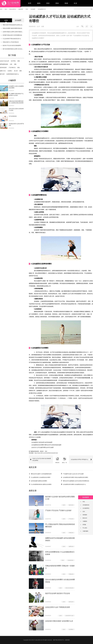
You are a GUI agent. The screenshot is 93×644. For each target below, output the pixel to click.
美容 (48, 3)
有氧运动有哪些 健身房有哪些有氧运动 (12, 28)
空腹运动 (71, 533)
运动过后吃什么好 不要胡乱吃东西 (58, 607)
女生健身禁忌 (86, 508)
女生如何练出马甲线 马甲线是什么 (79, 459)
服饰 (39, 3)
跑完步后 (85, 518)
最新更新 (67, 640)
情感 (66, 3)
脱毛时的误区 (3, 68)
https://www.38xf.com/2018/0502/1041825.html (46, 453)
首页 (30, 3)
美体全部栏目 (13, 9)
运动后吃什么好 (69, 616)
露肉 (21, 71)
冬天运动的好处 (13, 116)
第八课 (16, 71)
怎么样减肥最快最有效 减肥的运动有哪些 (41, 484)
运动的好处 (71, 560)
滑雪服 (84, 525)
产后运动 (71, 519)
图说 (19, 68)
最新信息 (21, 9)
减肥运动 (71, 546)
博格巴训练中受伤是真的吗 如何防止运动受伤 (14, 25)
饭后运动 (71, 505)
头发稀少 (10, 71)
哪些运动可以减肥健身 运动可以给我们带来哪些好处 (76, 481)
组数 (15, 64)
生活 (75, 3)
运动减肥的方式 (42, 9)
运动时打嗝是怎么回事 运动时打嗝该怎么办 (13, 32)
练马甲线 (13, 61)
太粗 (11, 64)
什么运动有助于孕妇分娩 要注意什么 (12, 39)
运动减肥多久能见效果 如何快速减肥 (42, 442)
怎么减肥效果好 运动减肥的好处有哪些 (41, 477)
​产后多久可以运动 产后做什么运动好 (58, 510)
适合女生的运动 (69, 588)
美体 (57, 3)
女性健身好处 (86, 505)
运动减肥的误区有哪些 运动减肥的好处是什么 (74, 484)
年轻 (84, 502)
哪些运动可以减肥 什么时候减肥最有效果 (41, 474)
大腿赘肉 (85, 521)
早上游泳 (85, 528)
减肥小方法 (3, 71)
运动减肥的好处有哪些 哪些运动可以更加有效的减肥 (46, 445)
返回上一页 (64, 463)
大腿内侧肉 (85, 531)
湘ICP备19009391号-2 (59, 640)
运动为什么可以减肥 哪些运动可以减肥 (42, 447)
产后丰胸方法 (12, 68)
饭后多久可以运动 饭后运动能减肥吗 (12, 45)
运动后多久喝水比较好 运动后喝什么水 (59, 621)
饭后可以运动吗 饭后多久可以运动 (58, 593)
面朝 (19, 61)
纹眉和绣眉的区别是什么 (13, 74)
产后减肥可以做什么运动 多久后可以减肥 (73, 474)
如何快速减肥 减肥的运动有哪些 (39, 481)
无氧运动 (71, 574)
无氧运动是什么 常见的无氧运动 (11, 42)
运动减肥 (33, 9)
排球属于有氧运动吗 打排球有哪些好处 (12, 35)
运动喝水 (71, 629)
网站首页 (57, 463)
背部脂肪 (85, 515)
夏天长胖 (2, 74)
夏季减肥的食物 (4, 64)
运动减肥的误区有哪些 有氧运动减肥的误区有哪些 (76, 477)
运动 (27, 9)
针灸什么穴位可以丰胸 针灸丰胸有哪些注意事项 (42, 459)
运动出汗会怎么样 (4, 61)
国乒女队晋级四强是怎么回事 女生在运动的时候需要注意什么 (18, 49)
